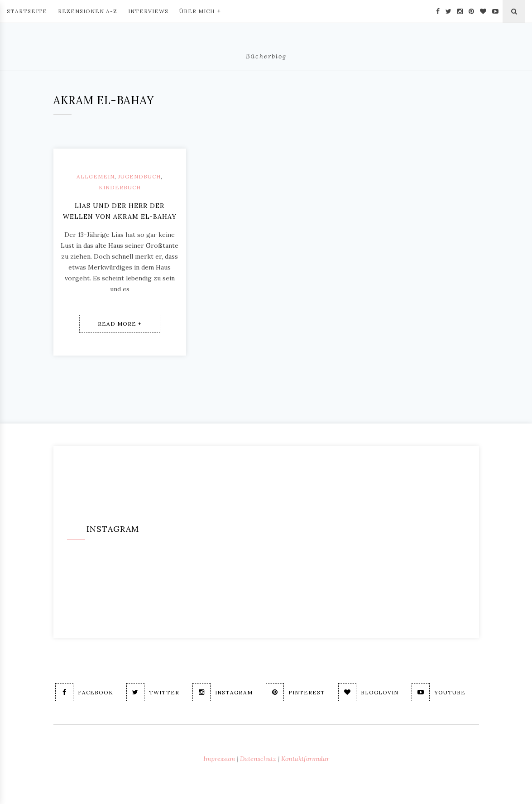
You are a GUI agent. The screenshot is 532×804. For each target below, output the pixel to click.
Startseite (27, 11)
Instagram (223, 692)
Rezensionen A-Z (88, 11)
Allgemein (96, 176)
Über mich (200, 10)
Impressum (219, 759)
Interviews (148, 11)
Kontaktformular (305, 759)
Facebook (84, 692)
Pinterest (295, 692)
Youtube (439, 692)
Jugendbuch (139, 176)
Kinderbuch (120, 187)
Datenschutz (258, 759)
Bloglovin (368, 692)
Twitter (153, 692)
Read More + (120, 324)
